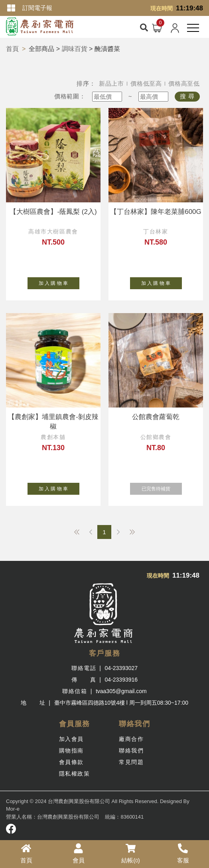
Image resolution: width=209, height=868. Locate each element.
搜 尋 (187, 96)
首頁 (12, 49)
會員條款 (71, 762)
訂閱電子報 (37, 8)
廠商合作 (131, 739)
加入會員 (71, 739)
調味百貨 (75, 49)
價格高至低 (184, 83)
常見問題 (131, 762)
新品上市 (111, 83)
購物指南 (71, 750)
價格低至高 (146, 83)
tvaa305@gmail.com (121, 691)
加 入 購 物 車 (59, 282)
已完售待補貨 (162, 487)
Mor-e (13, 809)
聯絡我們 (131, 750)
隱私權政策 (75, 774)
